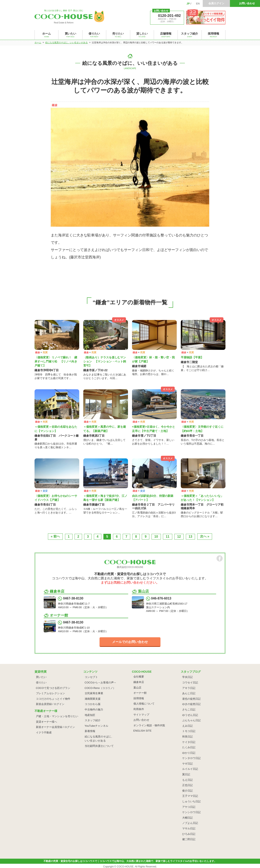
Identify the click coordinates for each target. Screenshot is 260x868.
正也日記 (187, 785)
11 (168, 537)
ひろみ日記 (189, 834)
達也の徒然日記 (191, 699)
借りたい (41, 683)
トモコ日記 (189, 731)
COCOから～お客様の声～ (101, 683)
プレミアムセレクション (50, 693)
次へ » (205, 536)
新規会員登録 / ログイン (50, 704)
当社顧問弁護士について (99, 746)
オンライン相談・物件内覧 (149, 725)
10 (156, 537)
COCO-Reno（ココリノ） (100, 688)
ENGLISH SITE (143, 731)
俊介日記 (187, 791)
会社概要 (139, 677)
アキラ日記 (189, 688)
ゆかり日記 (189, 753)
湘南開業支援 (93, 699)
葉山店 (137, 688)
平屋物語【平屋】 (192, 357)
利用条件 (139, 709)
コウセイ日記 (190, 683)
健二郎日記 (189, 839)
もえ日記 (187, 780)
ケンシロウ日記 (191, 812)
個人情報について (144, 704)
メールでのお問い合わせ (130, 642)
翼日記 (186, 774)
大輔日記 (187, 818)
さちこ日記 (189, 710)
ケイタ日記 (189, 742)
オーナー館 (140, 693)
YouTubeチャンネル (96, 726)
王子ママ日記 (190, 796)
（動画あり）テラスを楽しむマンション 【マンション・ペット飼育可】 (105, 361)
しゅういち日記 (191, 801)
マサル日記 (189, 828)
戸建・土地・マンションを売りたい (57, 716)
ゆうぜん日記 (190, 715)
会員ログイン (216, 3)
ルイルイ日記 (190, 769)
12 (179, 537)
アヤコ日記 (189, 807)
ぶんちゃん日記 (191, 720)
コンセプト (91, 677)
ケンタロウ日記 (191, 758)
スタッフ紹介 (93, 720)
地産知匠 (90, 715)
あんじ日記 (189, 693)
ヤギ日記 (187, 764)
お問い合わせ (247, 3)
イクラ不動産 (44, 733)
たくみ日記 (189, 747)
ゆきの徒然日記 (191, 704)
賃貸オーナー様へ (47, 722)
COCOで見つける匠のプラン (53, 688)
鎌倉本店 (139, 682)
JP (188, 4)
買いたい (41, 677)
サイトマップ (141, 715)
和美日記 (187, 737)
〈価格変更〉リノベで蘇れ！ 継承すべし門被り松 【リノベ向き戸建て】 (56, 361)
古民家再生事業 (94, 693)
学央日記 (187, 677)
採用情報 (139, 698)
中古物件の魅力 (94, 710)
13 (191, 537)
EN (198, 4)
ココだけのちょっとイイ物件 (53, 699)
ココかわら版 (93, 704)
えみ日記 (187, 726)
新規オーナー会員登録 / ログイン (56, 727)
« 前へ (55, 536)
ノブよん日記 (190, 823)
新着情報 (90, 731)
